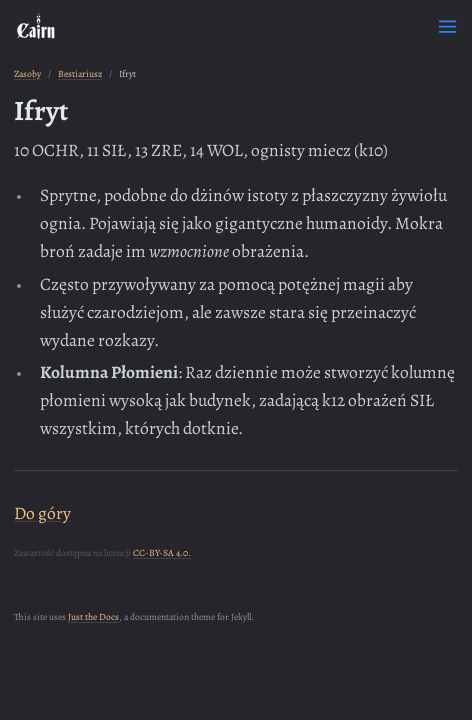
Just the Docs (93, 616)
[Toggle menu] (447, 26)
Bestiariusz (80, 73)
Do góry (42, 513)
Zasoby (27, 73)
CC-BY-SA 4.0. (162, 552)
